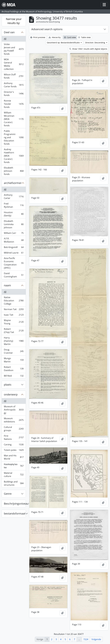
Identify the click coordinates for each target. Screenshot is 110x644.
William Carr (14, 234)
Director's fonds (14, 94)
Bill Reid (14, 376)
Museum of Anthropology (14, 410)
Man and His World (14, 457)
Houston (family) (14, 214)
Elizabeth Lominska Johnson (14, 224)
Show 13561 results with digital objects (88, 49)
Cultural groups (14, 429)
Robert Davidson (14, 369)
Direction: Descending (95, 43)
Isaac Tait (14, 315)
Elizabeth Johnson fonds (14, 171)
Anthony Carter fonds (14, 85)
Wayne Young (14, 322)
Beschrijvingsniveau (15, 504)
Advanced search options (47, 29)
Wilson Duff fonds (14, 76)
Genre (8, 494)
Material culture (14, 475)
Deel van (9, 32)
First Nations (14, 437)
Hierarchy (55, 37)
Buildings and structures (14, 483)
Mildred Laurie (14, 253)
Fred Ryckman (14, 205)
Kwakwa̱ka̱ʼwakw (14, 466)
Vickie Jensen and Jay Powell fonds (14, 49)
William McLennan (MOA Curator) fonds (14, 119)
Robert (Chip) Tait (14, 331)
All (5, 39)
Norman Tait (14, 310)
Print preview (38, 37)
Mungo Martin (14, 360)
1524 (86, 639)
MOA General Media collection (14, 64)
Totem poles (14, 451)
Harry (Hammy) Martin (14, 341)
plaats (8, 385)
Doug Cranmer (14, 351)
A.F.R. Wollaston (14, 240)
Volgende (96, 639)
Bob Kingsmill (14, 248)
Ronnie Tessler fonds (14, 104)
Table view (84, 37)
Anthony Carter (14, 197)
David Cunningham (14, 275)
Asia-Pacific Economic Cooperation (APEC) (14, 263)
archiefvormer (13, 183)
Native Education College (14, 301)
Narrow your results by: (14, 21)
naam (7, 285)
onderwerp (11, 394)
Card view (70, 37)
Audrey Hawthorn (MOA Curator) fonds (14, 156)
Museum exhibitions (14, 420)
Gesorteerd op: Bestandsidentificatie (64, 43)
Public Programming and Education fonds (14, 137)
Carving (14, 445)
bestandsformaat (15, 513)
